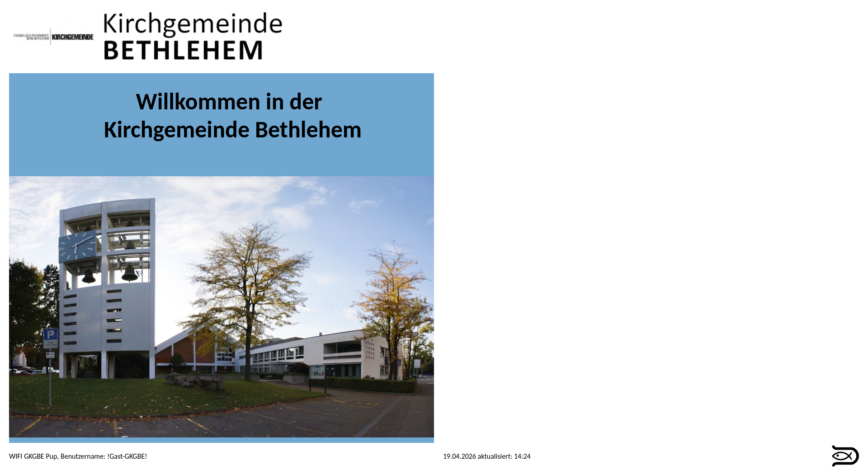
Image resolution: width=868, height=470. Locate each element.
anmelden (540, 456)
